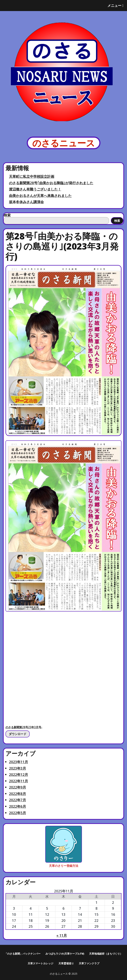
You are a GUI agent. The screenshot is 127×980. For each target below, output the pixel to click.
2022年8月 (18, 794)
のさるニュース (64, 143)
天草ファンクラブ (89, 963)
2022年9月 (18, 787)
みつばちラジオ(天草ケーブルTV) (65, 954)
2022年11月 (19, 781)
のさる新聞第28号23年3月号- (24, 727)
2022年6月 (18, 806)
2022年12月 (19, 775)
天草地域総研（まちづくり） (106, 954)
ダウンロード (18, 734)
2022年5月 (18, 813)
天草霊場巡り (66, 963)
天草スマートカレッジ (41, 963)
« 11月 (62, 935)
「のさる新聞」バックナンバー (23, 954)
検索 (7, 215)
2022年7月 (18, 800)
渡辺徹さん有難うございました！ (35, 189)
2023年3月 (18, 768)
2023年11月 (19, 762)
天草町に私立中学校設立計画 (32, 176)
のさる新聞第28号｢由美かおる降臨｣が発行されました (51, 183)
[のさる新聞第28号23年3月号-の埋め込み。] (64, 667)
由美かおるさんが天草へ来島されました (40, 196)
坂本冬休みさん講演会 (26, 202)
